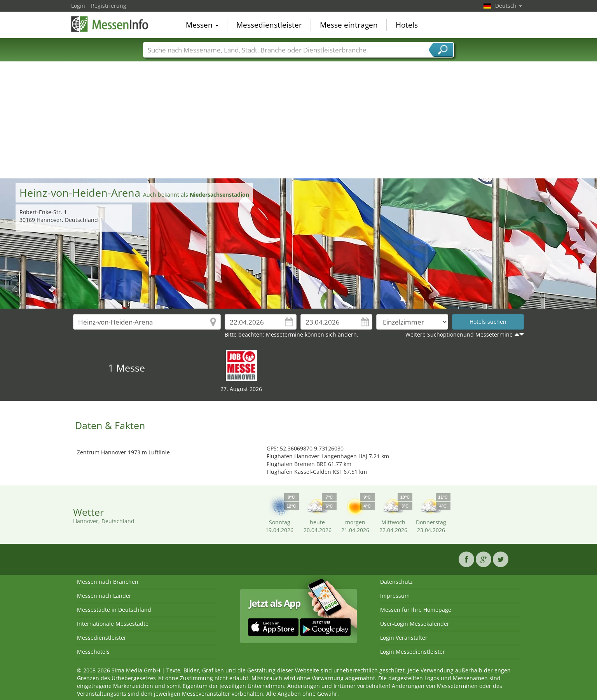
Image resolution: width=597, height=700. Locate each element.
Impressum (395, 596)
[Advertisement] (298, 120)
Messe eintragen (349, 25)
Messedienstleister (269, 25)
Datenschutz (396, 582)
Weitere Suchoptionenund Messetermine (459, 334)
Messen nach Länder (104, 596)
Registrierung (109, 6)
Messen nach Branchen (108, 582)
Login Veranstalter (404, 638)
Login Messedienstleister (413, 652)
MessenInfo (110, 24)
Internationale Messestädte (113, 624)
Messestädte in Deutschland (114, 610)
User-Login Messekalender (415, 624)
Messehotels (93, 652)
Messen (202, 25)
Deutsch (509, 6)
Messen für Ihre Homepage (416, 610)
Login (78, 6)
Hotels (407, 25)
